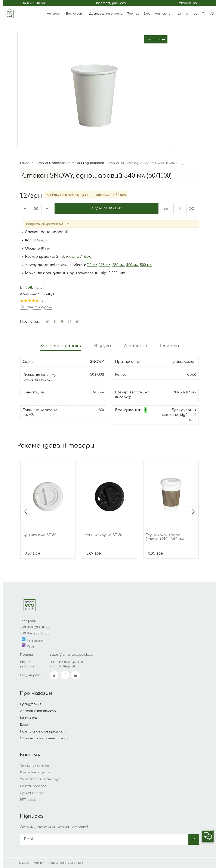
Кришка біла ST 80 (39, 535)
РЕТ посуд (28, 800)
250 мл (118, 265)
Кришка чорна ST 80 (103, 535)
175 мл (105, 265)
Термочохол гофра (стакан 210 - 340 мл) (165, 537)
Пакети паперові (34, 786)
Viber (29, 646)
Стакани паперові (35, 766)
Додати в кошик (107, 208)
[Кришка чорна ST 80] (109, 495)
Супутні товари (33, 793)
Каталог (53, 14)
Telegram (32, 640)
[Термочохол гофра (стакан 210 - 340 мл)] (171, 495)
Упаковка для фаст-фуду (40, 779)
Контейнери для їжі (36, 773)
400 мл (132, 265)
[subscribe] (104, 839)
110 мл (92, 265)
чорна (73, 257)
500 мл (146, 265)
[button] (26, 512)
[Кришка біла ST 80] (48, 495)
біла (88, 257)
